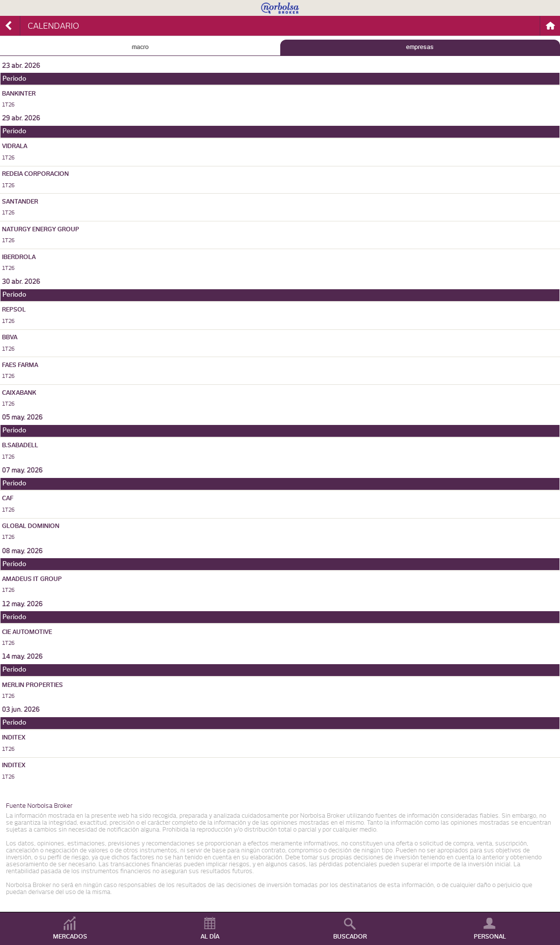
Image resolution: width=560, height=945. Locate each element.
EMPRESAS (420, 47)
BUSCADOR (350, 937)
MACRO (140, 47)
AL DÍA (210, 937)
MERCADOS (70, 937)
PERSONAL (490, 937)
